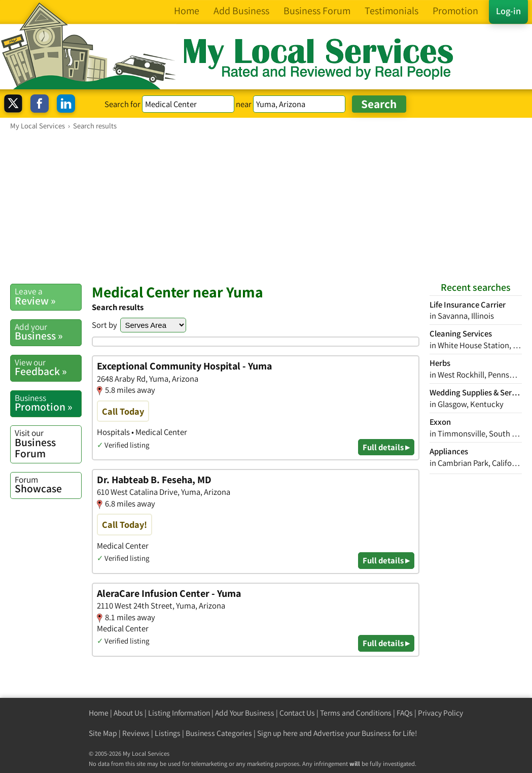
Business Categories (219, 733)
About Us (128, 713)
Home (99, 713)
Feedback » (48, 367)
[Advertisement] (266, 207)
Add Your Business (245, 713)
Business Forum (48, 443)
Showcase (48, 485)
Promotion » (48, 403)
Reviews (136, 733)
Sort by (104, 325)
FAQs (405, 713)
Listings (168, 733)
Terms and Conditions (356, 713)
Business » (48, 332)
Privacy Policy (440, 713)
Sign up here (277, 733)
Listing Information (179, 713)
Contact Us (297, 713)
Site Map (103, 733)
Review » (48, 296)
